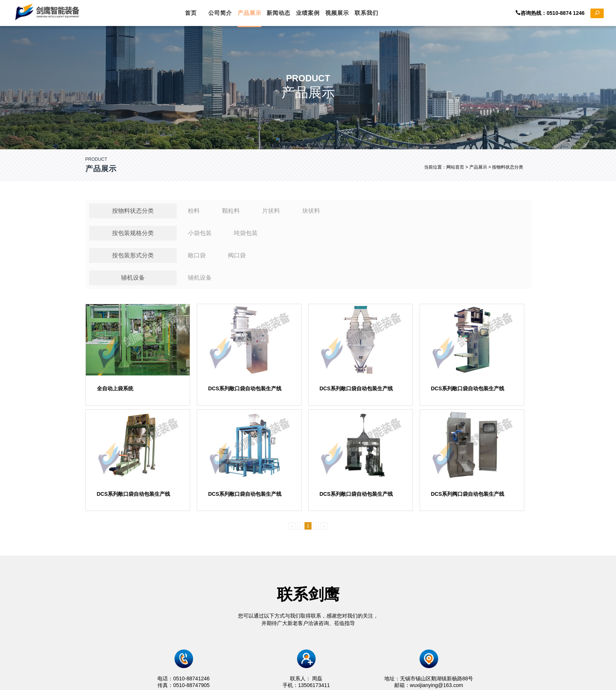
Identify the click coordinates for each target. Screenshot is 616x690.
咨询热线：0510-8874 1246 (560, 13)
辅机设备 (133, 281)
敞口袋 (197, 259)
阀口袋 (237, 259)
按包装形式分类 (133, 259)
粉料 (194, 214)
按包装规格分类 (133, 236)
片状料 (271, 214)
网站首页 (455, 167)
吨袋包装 (246, 236)
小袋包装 (200, 236)
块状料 (311, 214)
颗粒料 (231, 214)
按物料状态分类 (133, 214)
